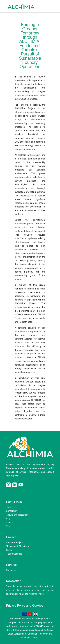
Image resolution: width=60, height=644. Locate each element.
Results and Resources (17, 515)
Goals (9, 550)
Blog (8, 519)
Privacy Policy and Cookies (25, 606)
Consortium (12, 511)
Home (9, 507)
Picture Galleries (14, 554)
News (9, 526)
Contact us (11, 570)
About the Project (14, 542)
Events (9, 522)
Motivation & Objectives (17, 546)
